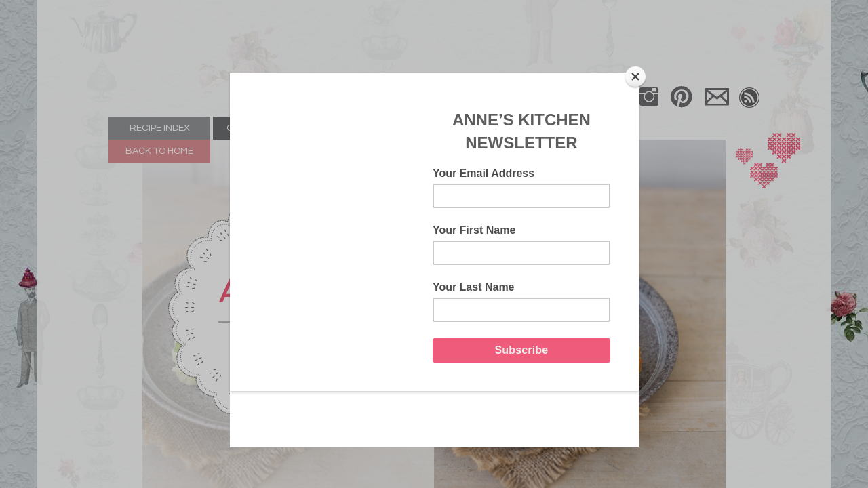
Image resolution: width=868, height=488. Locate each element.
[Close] (635, 77)
